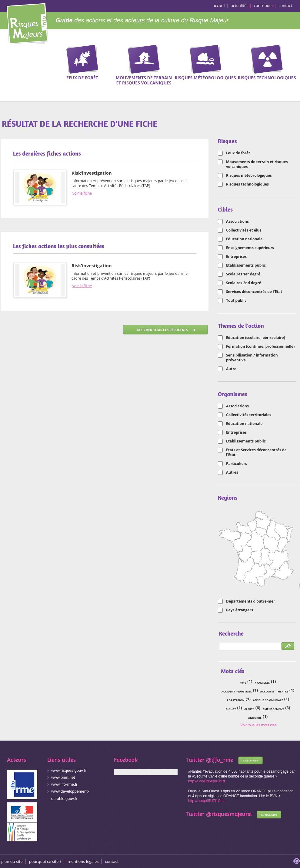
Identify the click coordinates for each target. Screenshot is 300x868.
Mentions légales (83, 861)
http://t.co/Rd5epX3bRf (207, 781)
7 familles (262, 683)
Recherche (292, 54)
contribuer (264, 5)
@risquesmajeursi (229, 814)
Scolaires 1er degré (243, 274)
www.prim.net (63, 777)
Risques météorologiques (249, 176)
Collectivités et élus (244, 230)
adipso (297, 861)
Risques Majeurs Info (27, 23)
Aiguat (231, 709)
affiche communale (268, 700)
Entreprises (236, 257)
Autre (231, 369)
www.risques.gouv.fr (69, 770)
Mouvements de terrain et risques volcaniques (257, 164)
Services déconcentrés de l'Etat (254, 292)
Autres (232, 472)
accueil (219, 5)
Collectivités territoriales (249, 415)
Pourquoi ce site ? (45, 861)
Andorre (255, 718)
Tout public (236, 301)
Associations (237, 222)
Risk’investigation (92, 173)
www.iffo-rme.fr (64, 784)
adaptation (236, 700)
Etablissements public (246, 265)
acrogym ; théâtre (274, 691)
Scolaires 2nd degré (244, 283)
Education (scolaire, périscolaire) (256, 338)
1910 (243, 683)
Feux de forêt (238, 153)
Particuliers (237, 464)
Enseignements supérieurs (250, 248)
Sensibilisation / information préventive (252, 358)
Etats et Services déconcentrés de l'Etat (256, 452)
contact (285, 5)
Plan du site (12, 861)
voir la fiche (82, 193)
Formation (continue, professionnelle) (260, 347)
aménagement (273, 709)
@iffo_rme (220, 759)
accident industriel (237, 691)
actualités (240, 5)
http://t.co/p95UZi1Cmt (206, 801)
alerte (249, 709)
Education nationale (244, 239)
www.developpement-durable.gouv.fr (70, 795)
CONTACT (112, 861)
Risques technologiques (247, 184)
